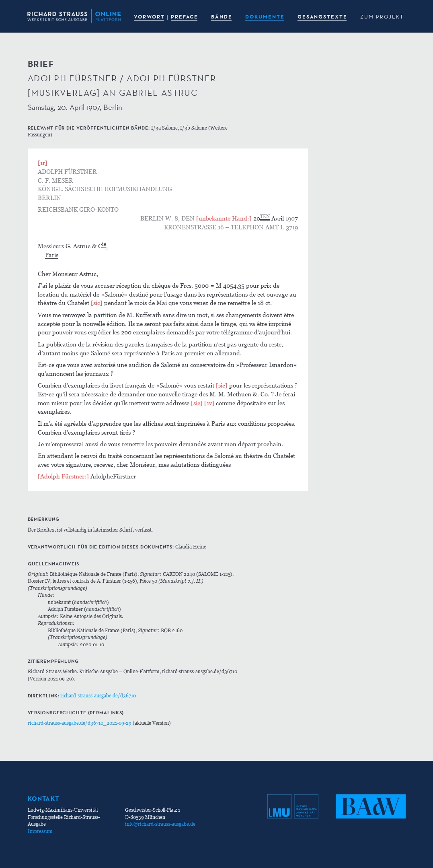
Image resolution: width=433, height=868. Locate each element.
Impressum (40, 831)
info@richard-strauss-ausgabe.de (160, 824)
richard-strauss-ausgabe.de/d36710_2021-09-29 (80, 723)
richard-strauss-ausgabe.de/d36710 (98, 696)
